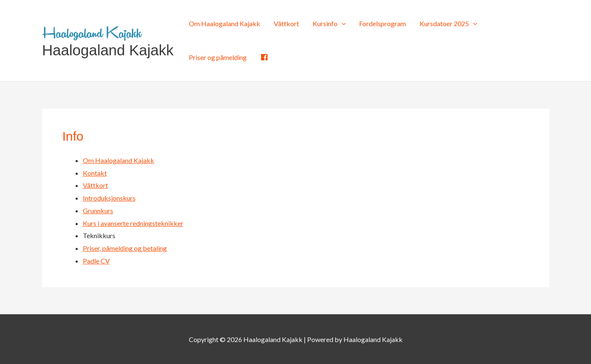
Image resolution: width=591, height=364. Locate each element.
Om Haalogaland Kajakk (225, 23)
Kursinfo (329, 23)
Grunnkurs (98, 211)
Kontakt (95, 173)
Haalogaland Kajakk (108, 50)
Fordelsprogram (383, 23)
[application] (342, 23)
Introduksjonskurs (109, 198)
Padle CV (96, 261)
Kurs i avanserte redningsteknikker (133, 223)
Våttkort (286, 23)
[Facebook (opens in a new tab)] (264, 57)
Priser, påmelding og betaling (125, 248)
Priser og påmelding (218, 57)
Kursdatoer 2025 (448, 23)
